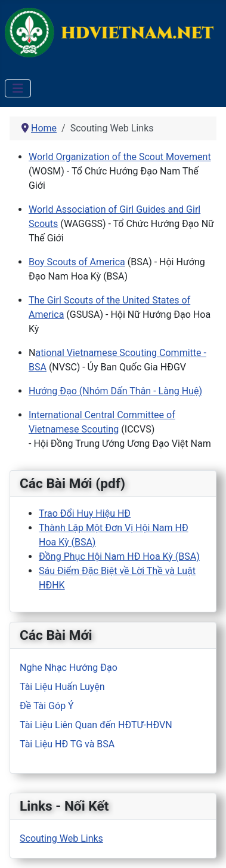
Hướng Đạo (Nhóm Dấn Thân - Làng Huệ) (115, 391)
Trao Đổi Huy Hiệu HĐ (85, 513)
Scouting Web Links (61, 838)
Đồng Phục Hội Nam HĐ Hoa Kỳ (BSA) (119, 556)
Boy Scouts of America (77, 262)
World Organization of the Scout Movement (120, 157)
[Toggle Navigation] (18, 88)
